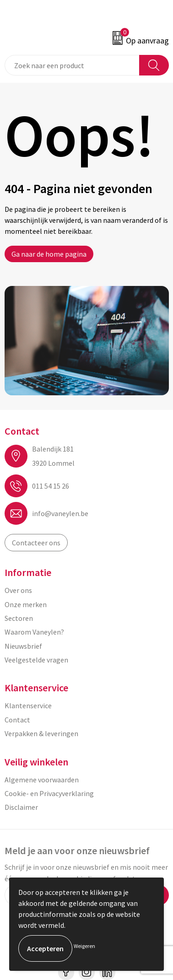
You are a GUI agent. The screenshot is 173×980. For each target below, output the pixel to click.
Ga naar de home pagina (49, 254)
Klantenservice (28, 705)
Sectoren (19, 618)
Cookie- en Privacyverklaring (49, 793)
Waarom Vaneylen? (34, 632)
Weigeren (84, 946)
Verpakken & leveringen (41, 733)
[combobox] (72, 65)
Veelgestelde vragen (36, 660)
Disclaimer (21, 807)
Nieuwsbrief (23, 646)
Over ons (18, 590)
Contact (17, 720)
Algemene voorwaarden (42, 780)
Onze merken (26, 604)
